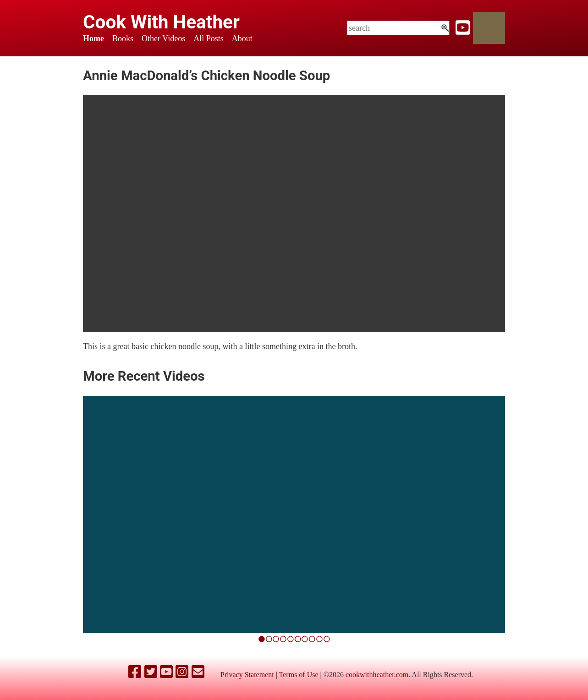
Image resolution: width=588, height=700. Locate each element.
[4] (291, 639)
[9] (327, 639)
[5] (298, 639)
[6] (305, 639)
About (242, 38)
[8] (319, 639)
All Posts (209, 38)
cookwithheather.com (377, 675)
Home (93, 38)
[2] (276, 639)
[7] (312, 639)
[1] (269, 639)
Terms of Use (299, 675)
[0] (262, 639)
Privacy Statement (247, 675)
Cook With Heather (161, 22)
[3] (283, 639)
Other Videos (163, 38)
